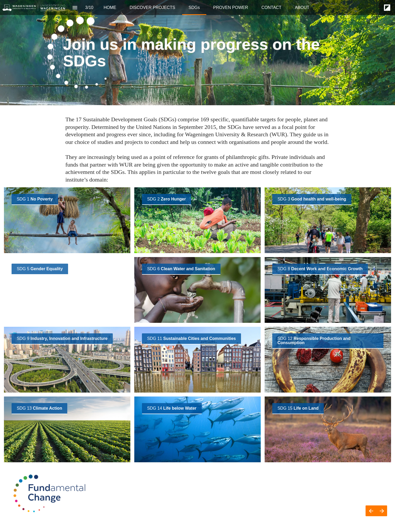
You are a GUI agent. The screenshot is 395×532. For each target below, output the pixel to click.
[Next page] (382, 511)
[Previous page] (371, 511)
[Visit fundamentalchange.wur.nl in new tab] (35, 199)
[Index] (75, 7)
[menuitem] (110, 7)
